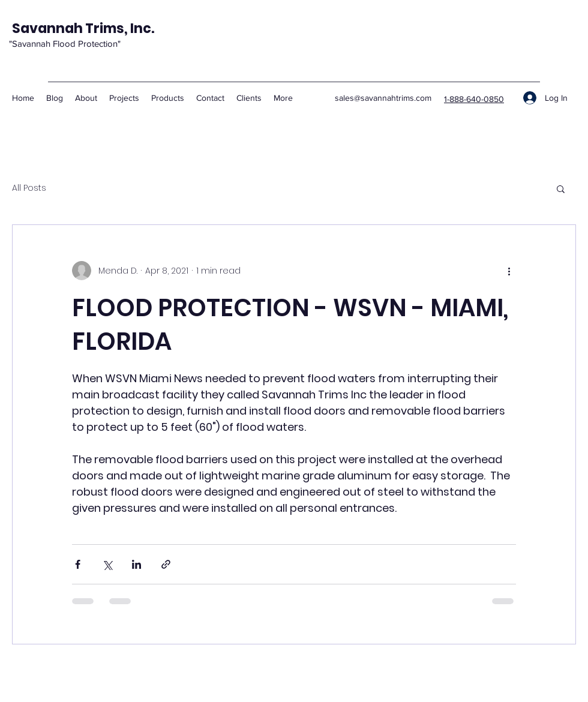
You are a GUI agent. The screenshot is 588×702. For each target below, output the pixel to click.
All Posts (29, 188)
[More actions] (509, 271)
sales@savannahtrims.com (383, 98)
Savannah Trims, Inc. (83, 28)
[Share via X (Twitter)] (107, 564)
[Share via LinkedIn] (136, 564)
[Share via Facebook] (78, 564)
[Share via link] (166, 564)
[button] (561, 188)
